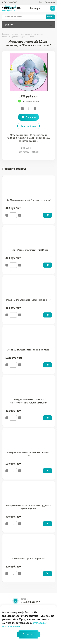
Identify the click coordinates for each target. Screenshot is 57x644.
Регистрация (50, 2)
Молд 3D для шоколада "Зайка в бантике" (29, 350)
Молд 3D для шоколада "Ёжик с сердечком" (29, 300)
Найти (50, 17)
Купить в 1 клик (28, 126)
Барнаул (35, 8)
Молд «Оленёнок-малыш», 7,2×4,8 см (29, 250)
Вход (41, 2)
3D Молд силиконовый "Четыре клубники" (29, 200)
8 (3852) (9, 2)
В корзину (31, 117)
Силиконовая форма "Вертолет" (29, 559)
